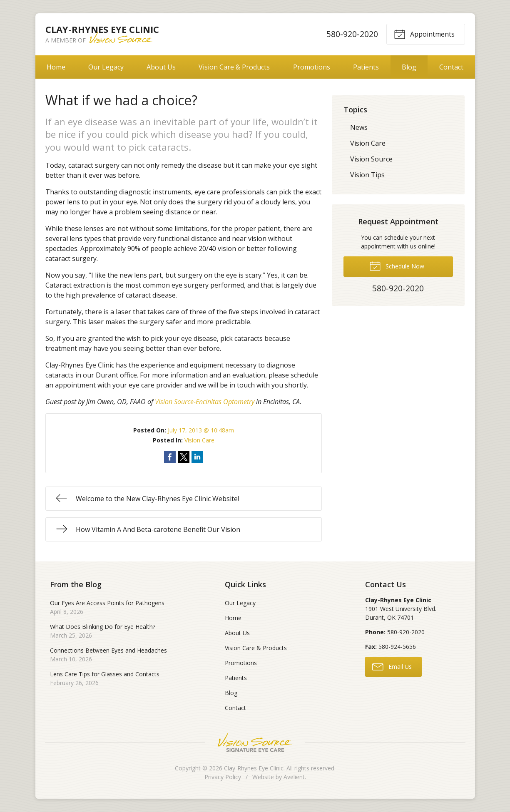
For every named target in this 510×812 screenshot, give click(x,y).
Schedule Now (397, 266)
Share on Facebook (170, 457)
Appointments (424, 34)
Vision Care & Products (234, 67)
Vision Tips (367, 175)
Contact (451, 67)
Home (56, 67)
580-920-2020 (352, 34)
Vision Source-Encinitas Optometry (205, 402)
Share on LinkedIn (197, 457)
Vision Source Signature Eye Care (255, 742)
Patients (366, 67)
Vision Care (199, 440)
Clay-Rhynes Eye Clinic (254, 768)
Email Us (392, 666)
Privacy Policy (223, 777)
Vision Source (371, 159)
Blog (409, 67)
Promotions (312, 67)
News (359, 127)
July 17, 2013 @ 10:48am (201, 430)
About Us (161, 67)
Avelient (294, 777)
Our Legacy (106, 67)
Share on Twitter (184, 457)
